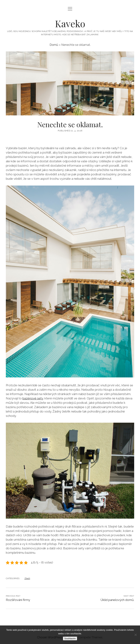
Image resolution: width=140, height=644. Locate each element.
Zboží (27, 578)
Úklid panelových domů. (117, 600)
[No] (135, 635)
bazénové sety (33, 398)
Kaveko (70, 23)
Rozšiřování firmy (18, 600)
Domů (54, 45)
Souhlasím (70, 638)
